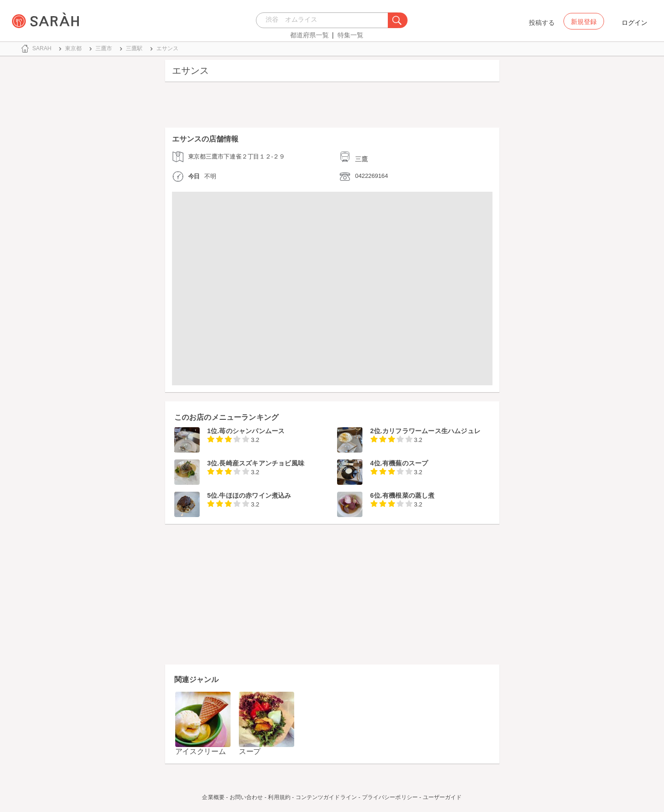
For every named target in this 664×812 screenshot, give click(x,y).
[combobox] (324, 20)
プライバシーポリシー (390, 797)
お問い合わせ (246, 797)
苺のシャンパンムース (252, 431)
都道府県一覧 (309, 35)
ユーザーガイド (442, 797)
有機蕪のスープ (405, 463)
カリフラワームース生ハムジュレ (431, 431)
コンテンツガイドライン (326, 797)
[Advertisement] (332, 107)
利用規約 (279, 797)
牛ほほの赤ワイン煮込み (255, 495)
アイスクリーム (201, 751)
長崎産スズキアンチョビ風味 (262, 463)
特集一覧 (350, 35)
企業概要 (213, 797)
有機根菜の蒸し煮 (409, 495)
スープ (250, 751)
